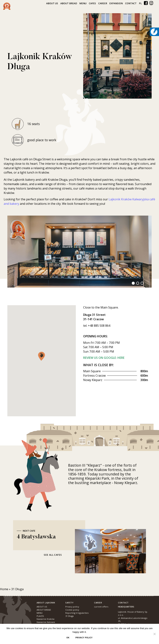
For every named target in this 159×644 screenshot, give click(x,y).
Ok (68, 638)
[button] (41, 356)
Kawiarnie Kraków (46, 619)
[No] (154, 634)
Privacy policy (84, 638)
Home (4, 589)
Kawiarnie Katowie (46, 622)
